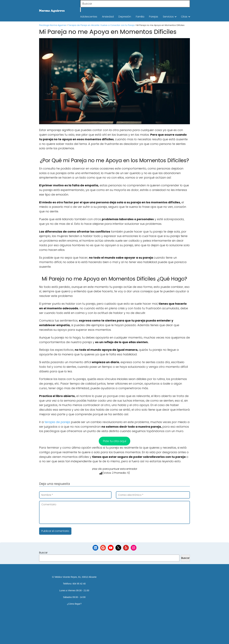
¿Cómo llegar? (74, 604)
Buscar (43, 553)
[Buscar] (80, 10)
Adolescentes (89, 17)
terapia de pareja (58, 422)
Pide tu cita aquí (115, 441)
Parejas (154, 17)
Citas (184, 17)
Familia (140, 17)
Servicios (168, 17)
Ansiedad (108, 17)
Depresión (125, 17)
